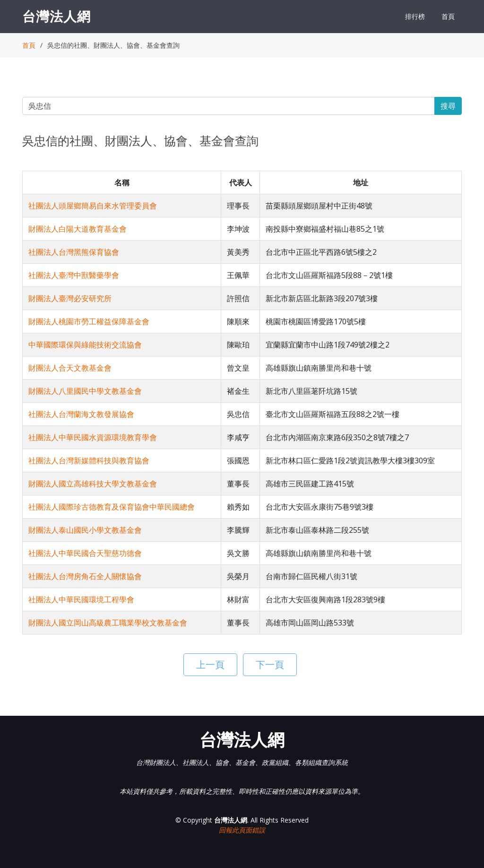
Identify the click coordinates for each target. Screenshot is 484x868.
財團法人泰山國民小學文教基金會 (85, 530)
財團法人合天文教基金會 (70, 368)
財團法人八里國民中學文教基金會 (85, 391)
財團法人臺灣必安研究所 (70, 298)
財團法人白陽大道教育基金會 (78, 229)
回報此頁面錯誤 (242, 830)
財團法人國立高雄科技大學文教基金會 (93, 484)
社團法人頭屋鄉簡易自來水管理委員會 (93, 206)
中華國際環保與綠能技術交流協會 (85, 345)
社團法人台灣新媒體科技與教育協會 (89, 460)
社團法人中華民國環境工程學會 (81, 599)
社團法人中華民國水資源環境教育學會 (93, 437)
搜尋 (448, 106)
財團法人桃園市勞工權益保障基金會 (89, 321)
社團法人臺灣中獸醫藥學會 (74, 275)
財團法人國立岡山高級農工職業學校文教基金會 (108, 623)
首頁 (448, 16)
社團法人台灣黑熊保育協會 (74, 252)
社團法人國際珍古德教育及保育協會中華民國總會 (112, 507)
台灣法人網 (56, 16)
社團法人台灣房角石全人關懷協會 (85, 576)
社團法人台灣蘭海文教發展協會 (81, 414)
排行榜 (415, 16)
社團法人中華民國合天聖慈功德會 (85, 553)
